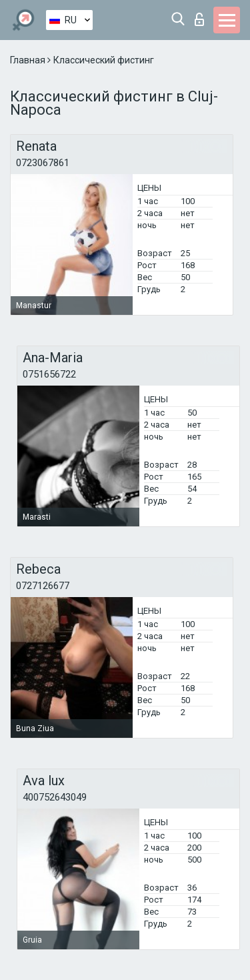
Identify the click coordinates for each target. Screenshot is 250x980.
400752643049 (55, 797)
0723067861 (43, 163)
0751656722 (49, 374)
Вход (199, 19)
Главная (29, 60)
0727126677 (43, 586)
